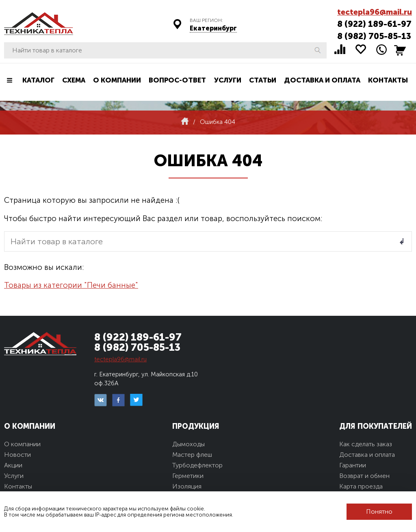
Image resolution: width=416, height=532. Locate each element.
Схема (74, 80)
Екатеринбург (213, 28)
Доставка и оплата (322, 80)
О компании (117, 80)
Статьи (263, 80)
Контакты (388, 80)
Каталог (38, 80)
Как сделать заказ (366, 444)
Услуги (228, 80)
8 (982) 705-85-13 (374, 36)
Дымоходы (188, 444)
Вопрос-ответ (177, 80)
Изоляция (187, 486)
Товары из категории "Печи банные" (71, 285)
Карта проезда (361, 486)
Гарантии (353, 465)
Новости (17, 455)
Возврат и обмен (364, 476)
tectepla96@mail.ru (375, 12)
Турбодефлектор (197, 465)
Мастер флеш (192, 455)
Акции (13, 465)
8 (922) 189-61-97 (374, 24)
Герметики (188, 476)
